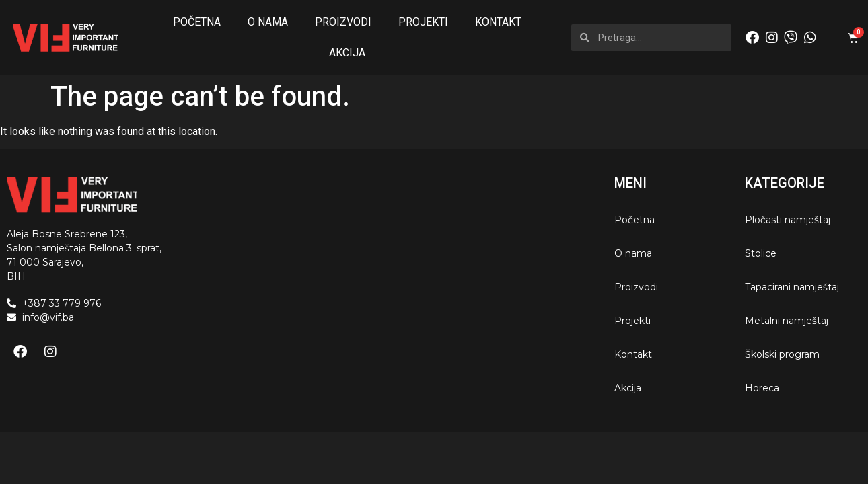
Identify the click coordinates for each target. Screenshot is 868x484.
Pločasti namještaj (788, 220)
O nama (268, 22)
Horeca (762, 388)
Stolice (761, 253)
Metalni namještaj (787, 321)
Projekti (423, 22)
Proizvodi (343, 22)
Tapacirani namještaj (792, 287)
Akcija (347, 53)
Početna (197, 22)
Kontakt (498, 22)
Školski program (782, 354)
